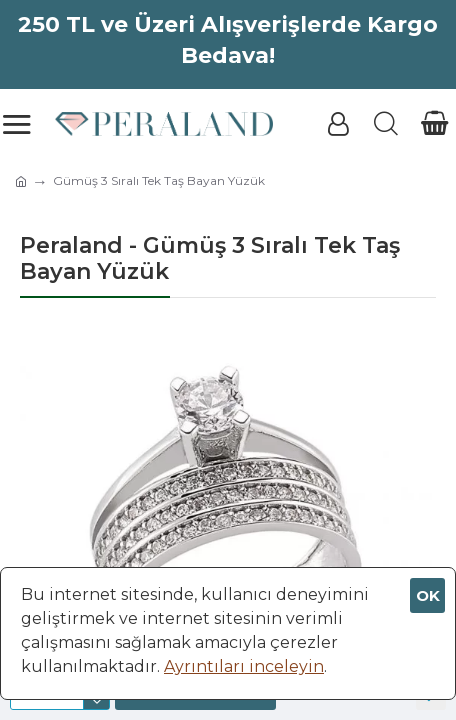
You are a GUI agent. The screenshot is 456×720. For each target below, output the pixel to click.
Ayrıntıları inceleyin (244, 666)
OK (428, 595)
